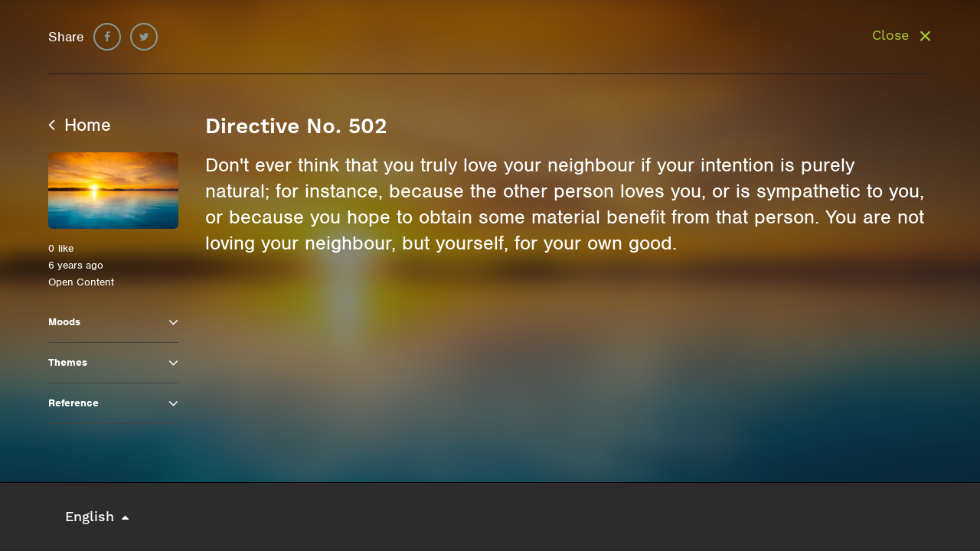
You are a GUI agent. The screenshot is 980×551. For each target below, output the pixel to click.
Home (80, 125)
